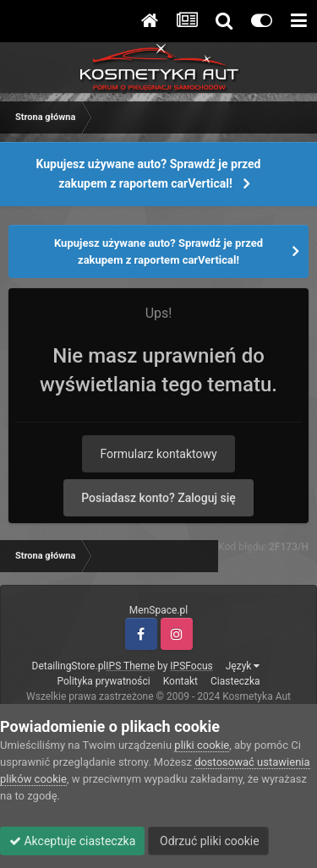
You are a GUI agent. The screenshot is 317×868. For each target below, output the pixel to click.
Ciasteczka (235, 681)
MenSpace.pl (158, 610)
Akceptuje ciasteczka (72, 841)
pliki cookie (202, 745)
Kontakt (180, 681)
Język (243, 666)
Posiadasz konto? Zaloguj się (158, 498)
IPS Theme (130, 666)
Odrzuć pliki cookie (208, 841)
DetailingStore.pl (69, 666)
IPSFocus (191, 666)
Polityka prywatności (103, 681)
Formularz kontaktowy (158, 454)
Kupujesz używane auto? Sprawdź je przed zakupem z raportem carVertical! (149, 174)
